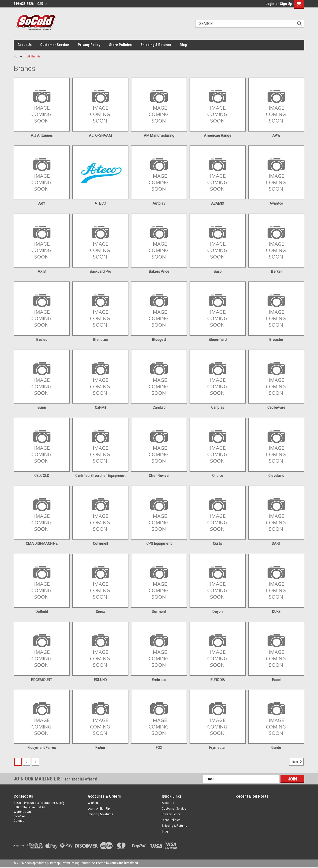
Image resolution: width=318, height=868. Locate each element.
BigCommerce (85, 863)
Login (270, 4)
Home (18, 57)
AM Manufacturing (159, 136)
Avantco (276, 203)
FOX (159, 748)
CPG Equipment (159, 544)
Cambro (159, 408)
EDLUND (100, 680)
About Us (24, 45)
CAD (42, 4)
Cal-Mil (100, 408)
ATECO (100, 203)
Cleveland (276, 476)
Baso (218, 272)
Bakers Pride (159, 272)
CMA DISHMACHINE (42, 544)
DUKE (276, 612)
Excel (276, 680)
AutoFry (159, 203)
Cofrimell (100, 544)
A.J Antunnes (42, 136)
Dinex (100, 612)
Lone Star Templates (124, 863)
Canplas (218, 408)
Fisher (100, 748)
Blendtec (100, 340)
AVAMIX (218, 203)
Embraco (159, 680)
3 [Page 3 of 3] (35, 762)
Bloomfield (218, 340)
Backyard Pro (100, 272)
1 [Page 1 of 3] (18, 762)
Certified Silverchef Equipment (100, 476)
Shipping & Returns (156, 45)
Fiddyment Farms (42, 748)
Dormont (159, 612)
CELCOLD (42, 476)
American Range (218, 136)
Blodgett (159, 340)
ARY (42, 203)
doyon (218, 612)
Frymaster (218, 748)
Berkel (276, 272)
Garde (276, 748)
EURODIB (218, 680)
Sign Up (286, 4)
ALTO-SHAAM (100, 136)
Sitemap (54, 863)
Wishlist (93, 803)
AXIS (42, 272)
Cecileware (276, 408)
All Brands (34, 57)
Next (298, 762)
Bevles (42, 340)
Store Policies (120, 45)
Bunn (42, 408)
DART (276, 544)
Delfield (42, 612)
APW (276, 136)
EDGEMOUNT (42, 680)
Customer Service (55, 45)
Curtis (218, 544)
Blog (183, 45)
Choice (218, 476)
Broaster (276, 340)
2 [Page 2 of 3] (27, 762)
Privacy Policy (89, 45)
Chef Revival (159, 476)
